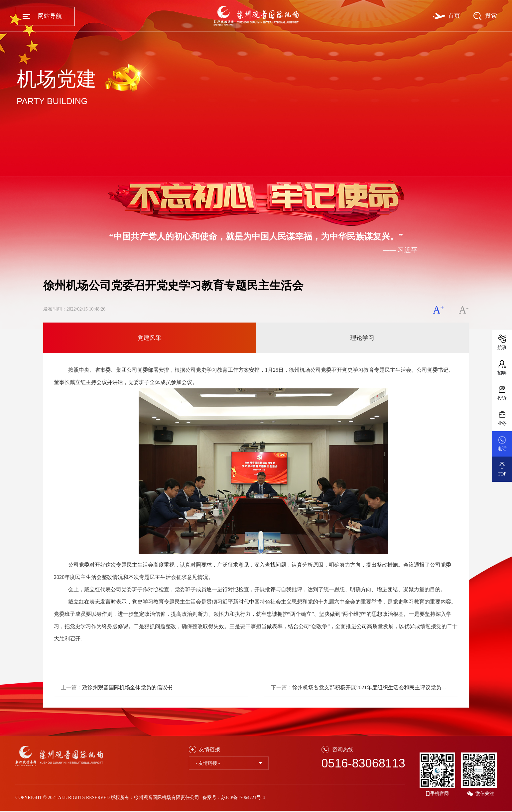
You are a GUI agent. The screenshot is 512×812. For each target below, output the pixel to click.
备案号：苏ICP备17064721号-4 (234, 798)
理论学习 (362, 338)
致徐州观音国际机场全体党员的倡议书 (127, 687)
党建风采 (150, 338)
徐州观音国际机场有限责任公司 (167, 798)
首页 (454, 16)
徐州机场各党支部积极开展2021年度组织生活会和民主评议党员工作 (372, 687)
